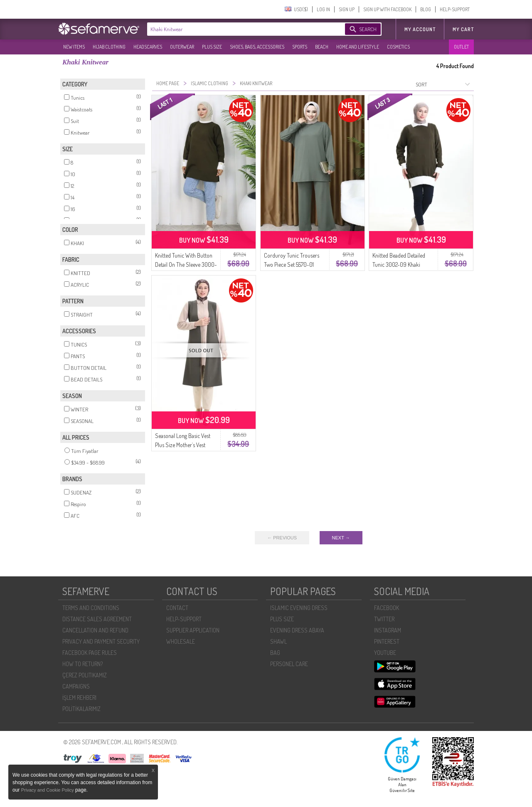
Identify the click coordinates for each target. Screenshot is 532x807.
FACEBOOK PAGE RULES (90, 653)
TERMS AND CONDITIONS (91, 608)
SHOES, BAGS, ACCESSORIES (257, 47)
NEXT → (341, 538)
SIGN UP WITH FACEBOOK (387, 9)
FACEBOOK (387, 608)
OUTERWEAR (182, 47)
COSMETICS (398, 47)
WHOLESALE (181, 641)
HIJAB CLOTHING (109, 47)
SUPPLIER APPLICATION (193, 630)
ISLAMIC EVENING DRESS (299, 608)
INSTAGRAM (388, 630)
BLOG (426, 9)
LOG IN (323, 9)
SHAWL (278, 641)
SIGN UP (347, 9)
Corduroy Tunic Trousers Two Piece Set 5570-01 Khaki (292, 264)
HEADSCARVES (148, 47)
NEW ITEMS (74, 47)
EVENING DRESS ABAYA (297, 630)
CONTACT (177, 608)
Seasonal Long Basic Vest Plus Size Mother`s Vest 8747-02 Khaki (183, 445)
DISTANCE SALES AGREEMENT (97, 619)
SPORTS (300, 47)
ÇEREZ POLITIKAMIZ (85, 675)
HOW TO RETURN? (83, 664)
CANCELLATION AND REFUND (95, 630)
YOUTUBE (385, 653)
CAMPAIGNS (76, 686)
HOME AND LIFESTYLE (358, 47)
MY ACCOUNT (420, 29)
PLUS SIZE (212, 47)
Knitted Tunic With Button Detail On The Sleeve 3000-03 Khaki (186, 264)
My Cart (463, 29)
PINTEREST (387, 641)
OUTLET (461, 47)
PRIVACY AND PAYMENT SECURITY (101, 641)
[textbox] (238, 29)
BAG (275, 653)
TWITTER (384, 619)
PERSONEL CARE (289, 664)
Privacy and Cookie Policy (48, 790)
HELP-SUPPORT (455, 9)
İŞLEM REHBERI (79, 698)
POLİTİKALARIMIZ (81, 709)
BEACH (322, 47)
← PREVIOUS (282, 538)
